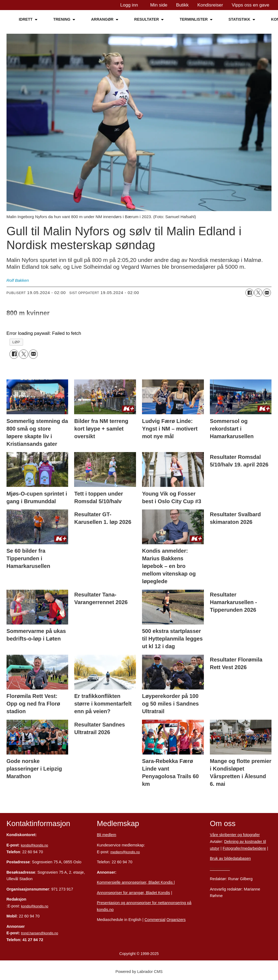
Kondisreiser (210, 5)
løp (16, 342)
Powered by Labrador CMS (139, 972)
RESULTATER (146, 19)
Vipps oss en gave (250, 5)
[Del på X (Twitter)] (258, 293)
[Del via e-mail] (267, 293)
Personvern (220, 869)
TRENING (62, 19)
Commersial (155, 920)
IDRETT (26, 19)
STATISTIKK (239, 19)
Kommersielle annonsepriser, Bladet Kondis (135, 882)
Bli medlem (107, 835)
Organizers (176, 920)
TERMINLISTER (194, 19)
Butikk (182, 5)
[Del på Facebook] (249, 293)
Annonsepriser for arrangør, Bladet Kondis (134, 893)
